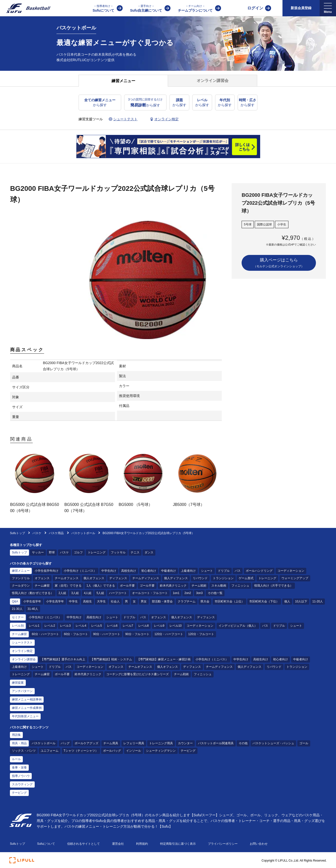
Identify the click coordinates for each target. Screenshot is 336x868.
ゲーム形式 (246, 578)
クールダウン (21, 586)
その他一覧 (215, 593)
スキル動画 (219, 586)
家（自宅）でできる (68, 586)
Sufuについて (103, 8)
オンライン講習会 (24, 659)
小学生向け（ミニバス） (80, 571)
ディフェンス (118, 578)
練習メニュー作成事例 (27, 708)
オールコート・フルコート (150, 593)
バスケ (37, 533)
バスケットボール (83, 533)
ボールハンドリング (259, 571)
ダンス (149, 552)
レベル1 (34, 626)
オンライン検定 (22, 651)
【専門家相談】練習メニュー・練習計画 (164, 659)
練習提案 (18, 683)
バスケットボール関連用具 (216, 743)
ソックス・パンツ (24, 751)
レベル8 (144, 626)
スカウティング (22, 784)
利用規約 (142, 844)
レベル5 (97, 626)
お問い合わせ (259, 844)
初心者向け (149, 571)
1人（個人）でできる (101, 586)
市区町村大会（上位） (229, 601)
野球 (52, 552)
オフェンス (42, 578)
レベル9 (159, 626)
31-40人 (33, 609)
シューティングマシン (161, 751)
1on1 (176, 593)
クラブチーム (187, 601)
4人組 (88, 593)
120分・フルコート (201, 634)
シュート (207, 571)
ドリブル (224, 571)
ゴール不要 (147, 586)
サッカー (38, 552)
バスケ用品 (56, 533)
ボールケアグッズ (86, 743)
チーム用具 (111, 743)
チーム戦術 (199, 586)
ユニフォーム (50, 751)
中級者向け (168, 571)
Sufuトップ (17, 533)
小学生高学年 (55, 601)
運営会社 (118, 844)
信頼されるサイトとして (84, 844)
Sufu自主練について (146, 8)
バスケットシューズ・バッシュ (273, 743)
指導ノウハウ (21, 776)
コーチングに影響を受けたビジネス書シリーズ (138, 674)
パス (238, 571)
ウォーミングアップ (295, 578)
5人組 (100, 593)
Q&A (15, 601)
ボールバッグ (112, 751)
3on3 (199, 593)
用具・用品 (19, 743)
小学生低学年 (32, 601)
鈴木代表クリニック (173, 586)
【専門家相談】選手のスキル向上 (63, 659)
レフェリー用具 (134, 743)
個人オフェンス (94, 578)
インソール (134, 751)
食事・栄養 (19, 768)
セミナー (18, 617)
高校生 (87, 601)
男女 (144, 601)
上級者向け (188, 571)
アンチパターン (22, 691)
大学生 (101, 601)
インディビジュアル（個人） (238, 626)
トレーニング (97, 552)
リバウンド (200, 578)
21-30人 (17, 609)
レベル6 (112, 626)
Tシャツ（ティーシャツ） (81, 751)
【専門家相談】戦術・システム (111, 659)
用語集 (16, 735)
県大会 (205, 601)
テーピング (188, 751)
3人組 (75, 593)
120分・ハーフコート (169, 634)
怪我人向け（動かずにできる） (33, 593)
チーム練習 (42, 586)
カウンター (185, 743)
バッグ (65, 743)
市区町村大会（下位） (264, 601)
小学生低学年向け (47, 571)
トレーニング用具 (161, 743)
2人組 (62, 593)
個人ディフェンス (176, 578)
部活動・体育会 (162, 601)
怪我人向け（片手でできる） (274, 586)
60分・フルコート (76, 634)
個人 (287, 601)
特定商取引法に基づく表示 (178, 844)
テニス (135, 552)
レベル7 (128, 626)
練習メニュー (21, 571)
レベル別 (18, 626)
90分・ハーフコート (107, 634)
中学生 (73, 601)
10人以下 (301, 601)
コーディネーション (291, 571)
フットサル (118, 552)
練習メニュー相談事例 (27, 699)
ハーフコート (118, 593)
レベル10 (176, 626)
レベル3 (65, 626)
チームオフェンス (67, 578)
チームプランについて (195, 8)
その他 (243, 743)
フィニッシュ (240, 586)
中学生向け (109, 571)
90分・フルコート (137, 634)
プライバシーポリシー (223, 844)
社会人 (115, 601)
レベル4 (81, 626)
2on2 (188, 593)
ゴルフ (78, 552)
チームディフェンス (146, 578)
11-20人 (318, 601)
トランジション (223, 578)
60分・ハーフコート (45, 634)
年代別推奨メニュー (25, 716)
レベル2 (50, 626)
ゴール (304, 743)
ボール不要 (127, 586)
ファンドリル (21, 578)
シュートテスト (22, 643)
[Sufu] (25, 8)
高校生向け (129, 571)
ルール (16, 759)
